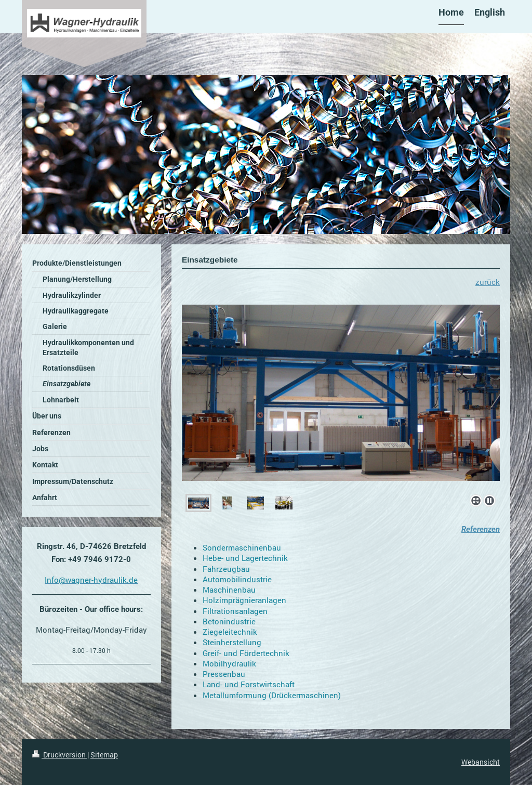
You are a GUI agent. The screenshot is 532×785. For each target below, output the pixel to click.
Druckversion (60, 755)
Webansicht (481, 762)
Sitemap (104, 755)
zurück (488, 282)
